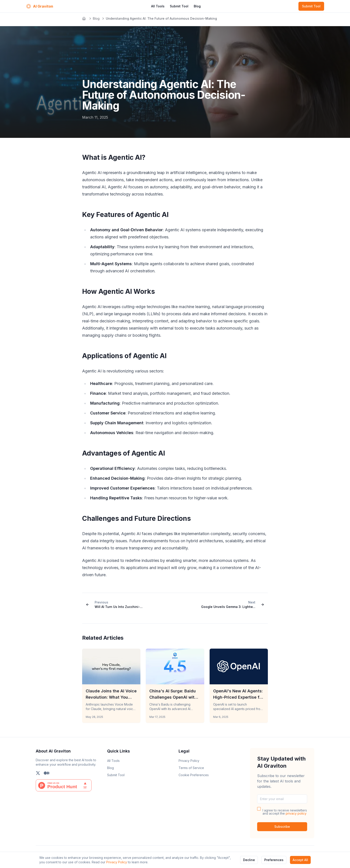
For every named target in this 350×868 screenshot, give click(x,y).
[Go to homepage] (84, 19)
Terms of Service (191, 768)
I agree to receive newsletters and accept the (285, 812)
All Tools (158, 6)
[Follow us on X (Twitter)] (38, 773)
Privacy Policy (117, 862)
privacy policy (296, 813)
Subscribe (282, 827)
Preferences (274, 860)
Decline (249, 860)
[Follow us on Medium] (47, 773)
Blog (197, 6)
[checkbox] (259, 809)
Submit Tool (179, 6)
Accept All (300, 860)
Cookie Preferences (194, 775)
